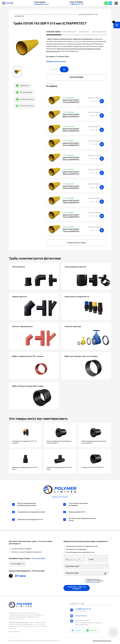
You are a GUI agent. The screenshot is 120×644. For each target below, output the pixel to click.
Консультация (77, 77)
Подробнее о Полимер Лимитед (60, 497)
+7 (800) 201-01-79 (76, 4)
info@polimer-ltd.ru (41, 4)
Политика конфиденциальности (102, 641)
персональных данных (93, 582)
